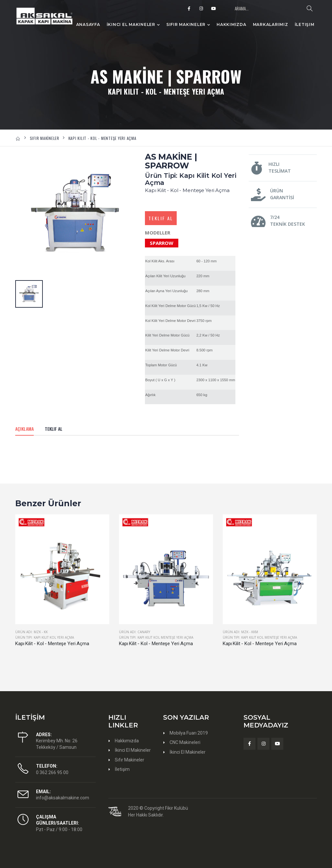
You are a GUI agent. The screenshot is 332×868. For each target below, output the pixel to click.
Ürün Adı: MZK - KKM (240, 632)
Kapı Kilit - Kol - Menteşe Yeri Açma (52, 644)
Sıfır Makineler (186, 24)
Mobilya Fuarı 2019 (189, 733)
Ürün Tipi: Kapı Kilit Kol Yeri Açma (45, 637)
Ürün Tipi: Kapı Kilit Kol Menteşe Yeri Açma (156, 637)
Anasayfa (88, 24)
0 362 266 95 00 (52, 772)
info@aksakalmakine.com (63, 798)
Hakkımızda (231, 24)
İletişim (305, 24)
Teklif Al (161, 218)
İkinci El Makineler (131, 24)
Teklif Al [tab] (53, 429)
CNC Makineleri (185, 742)
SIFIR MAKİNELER (45, 138)
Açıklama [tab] (24, 429)
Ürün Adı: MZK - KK (31, 632)
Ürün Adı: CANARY (135, 632)
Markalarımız (271, 24)
